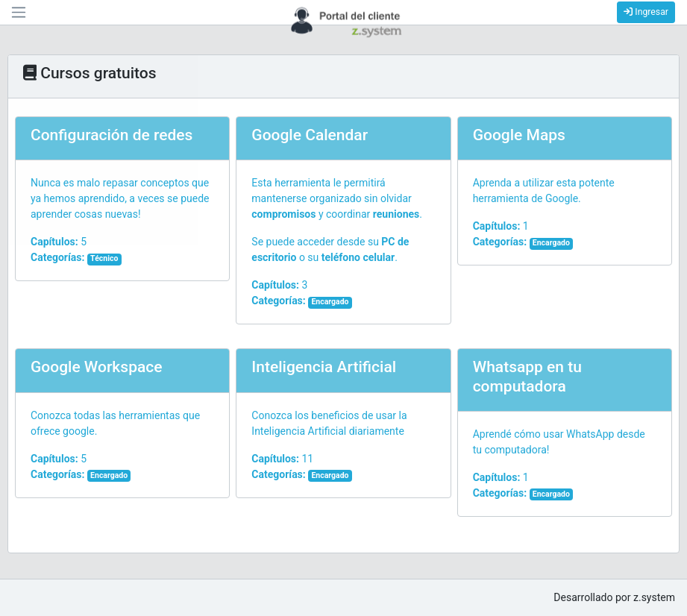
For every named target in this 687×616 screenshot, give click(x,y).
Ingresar (646, 12)
